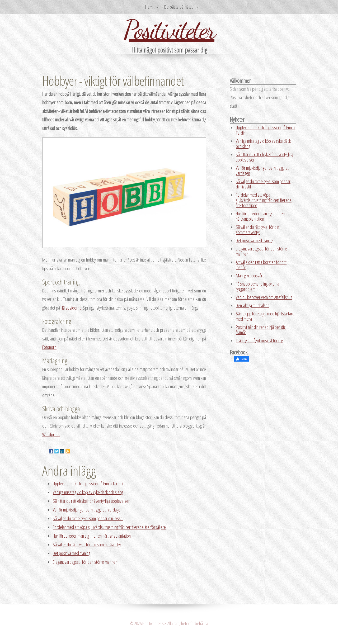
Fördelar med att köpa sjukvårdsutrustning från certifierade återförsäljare (109, 527)
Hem (149, 7)
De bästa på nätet (179, 7)
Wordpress (51, 434)
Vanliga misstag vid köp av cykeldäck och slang (88, 492)
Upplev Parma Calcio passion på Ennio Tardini (88, 484)
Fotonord (49, 347)
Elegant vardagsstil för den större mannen (85, 562)
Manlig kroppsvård (250, 276)
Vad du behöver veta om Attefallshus (264, 297)
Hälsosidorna (71, 308)
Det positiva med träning (71, 553)
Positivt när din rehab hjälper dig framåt (261, 330)
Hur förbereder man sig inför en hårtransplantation (92, 536)
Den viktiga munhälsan (253, 305)
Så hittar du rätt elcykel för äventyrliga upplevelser (91, 501)
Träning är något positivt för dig (259, 340)
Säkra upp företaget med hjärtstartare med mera (265, 316)
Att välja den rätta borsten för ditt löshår (261, 265)
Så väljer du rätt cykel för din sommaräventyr (87, 544)
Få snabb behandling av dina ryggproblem (257, 286)
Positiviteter (169, 30)
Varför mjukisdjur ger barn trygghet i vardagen (88, 510)
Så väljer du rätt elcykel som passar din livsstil (88, 518)
